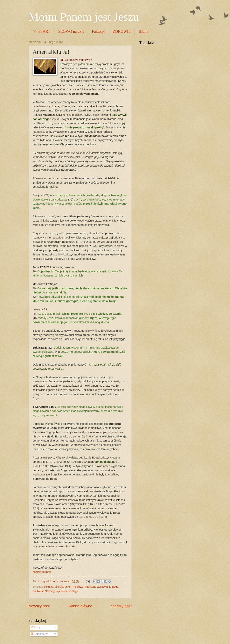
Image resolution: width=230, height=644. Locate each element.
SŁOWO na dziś (71, 31)
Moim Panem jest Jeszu (84, 17)
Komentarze (39, 634)
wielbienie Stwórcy (44, 591)
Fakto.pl (98, 31)
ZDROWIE (122, 31)
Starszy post (121, 606)
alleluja (59, 587)
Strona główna (80, 606)
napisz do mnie (42, 572)
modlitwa (78, 587)
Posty (36, 627)
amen (68, 587)
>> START (42, 31)
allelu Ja (48, 587)
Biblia (143, 31)
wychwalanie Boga (67, 591)
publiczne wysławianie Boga (102, 587)
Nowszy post (39, 606)
